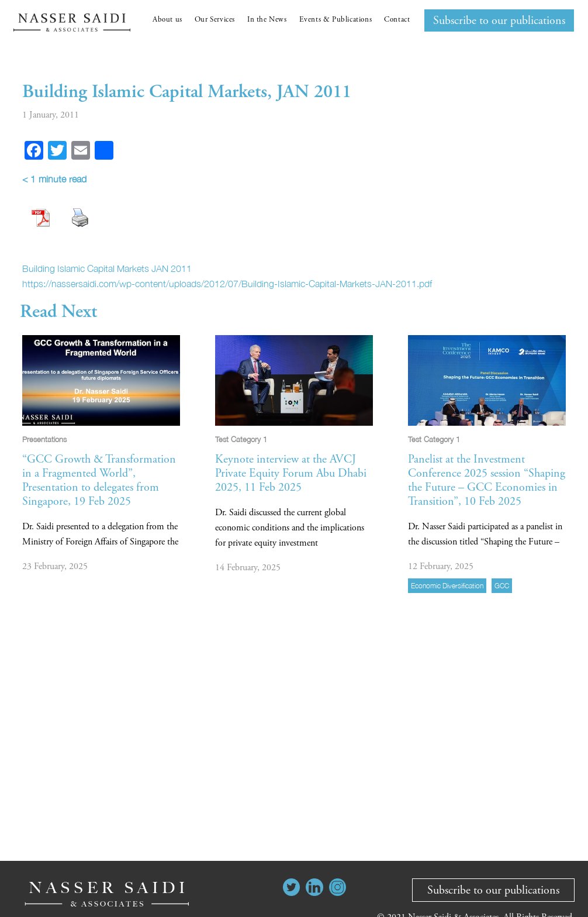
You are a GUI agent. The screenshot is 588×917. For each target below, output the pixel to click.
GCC (502, 586)
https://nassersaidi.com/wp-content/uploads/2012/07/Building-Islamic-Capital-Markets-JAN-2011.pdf (227, 284)
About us (167, 20)
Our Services (215, 20)
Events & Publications (336, 20)
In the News (267, 20)
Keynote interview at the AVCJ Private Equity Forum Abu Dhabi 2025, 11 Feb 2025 (291, 473)
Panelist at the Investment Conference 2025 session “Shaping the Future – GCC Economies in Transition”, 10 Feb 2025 (487, 480)
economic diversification (447, 586)
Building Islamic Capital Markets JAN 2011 (107, 268)
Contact (397, 20)
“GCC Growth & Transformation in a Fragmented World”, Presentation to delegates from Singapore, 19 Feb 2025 (99, 480)
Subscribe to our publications (499, 21)
